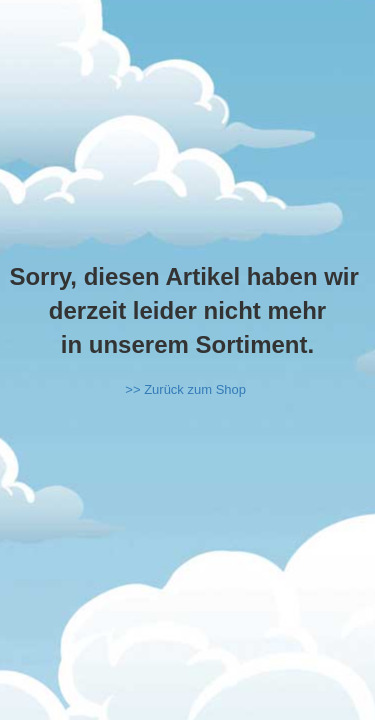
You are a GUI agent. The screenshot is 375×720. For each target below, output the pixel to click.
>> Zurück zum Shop (185, 389)
